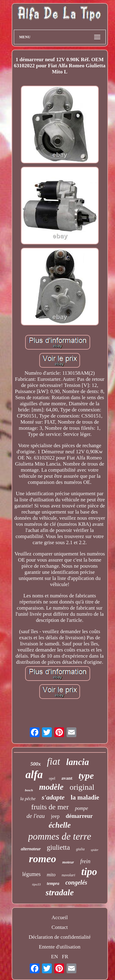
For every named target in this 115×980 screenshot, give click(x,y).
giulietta (58, 847)
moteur (68, 862)
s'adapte (53, 797)
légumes (32, 874)
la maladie (85, 797)
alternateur (31, 849)
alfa (34, 775)
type (86, 776)
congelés (76, 882)
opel (52, 778)
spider (95, 850)
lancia (78, 762)
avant (67, 778)
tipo (89, 872)
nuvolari (68, 875)
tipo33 (36, 884)
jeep (55, 816)
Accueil (60, 917)
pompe (81, 808)
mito (51, 875)
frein (85, 861)
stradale (60, 892)
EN (54, 957)
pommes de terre (60, 836)
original (82, 787)
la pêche (28, 799)
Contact (60, 927)
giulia (80, 849)
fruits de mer (50, 807)
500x (36, 764)
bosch (29, 790)
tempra (53, 883)
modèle (51, 787)
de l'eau (35, 816)
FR (65, 957)
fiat (54, 761)
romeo (42, 859)
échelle (59, 825)
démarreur (79, 816)
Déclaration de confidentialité (59, 937)
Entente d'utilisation (60, 947)
